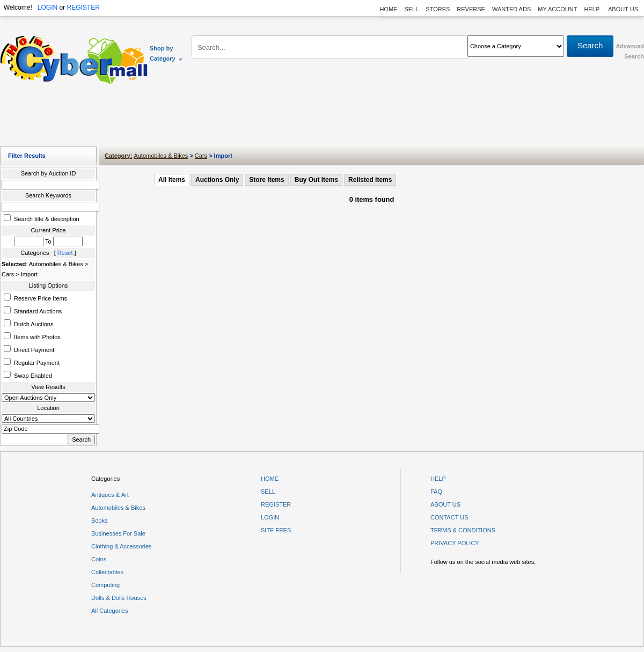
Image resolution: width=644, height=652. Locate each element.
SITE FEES (276, 530)
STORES (438, 9)
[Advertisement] (322, 118)
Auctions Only (217, 180)
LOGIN (47, 8)
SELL (411, 9)
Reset (65, 253)
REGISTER (83, 8)
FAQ (436, 492)
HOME (388, 9)
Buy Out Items (316, 180)
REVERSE (471, 9)
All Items (172, 180)
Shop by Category (167, 53)
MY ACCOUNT (557, 9)
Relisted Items (370, 180)
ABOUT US (623, 9)
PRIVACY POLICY (455, 543)
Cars (201, 156)
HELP (592, 9)
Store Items (266, 180)
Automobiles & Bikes (161, 156)
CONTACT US (449, 517)
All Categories (109, 611)
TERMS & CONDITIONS (463, 530)
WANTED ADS (511, 9)
